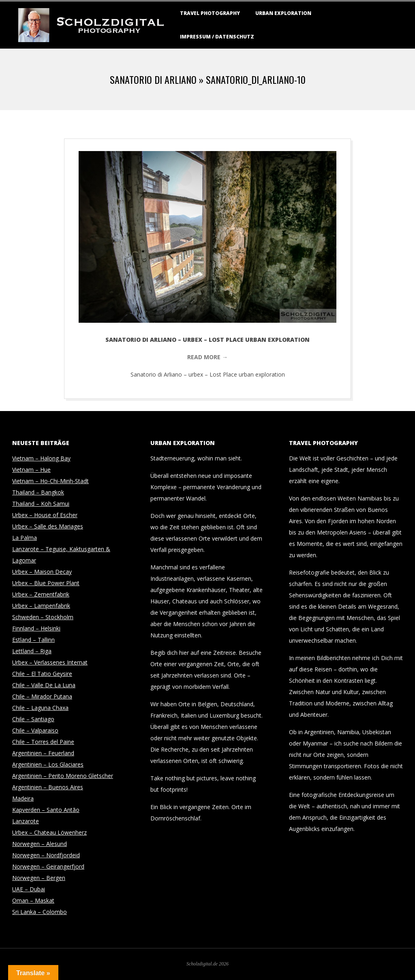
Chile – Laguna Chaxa (40, 708)
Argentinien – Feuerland (43, 753)
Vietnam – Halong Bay (41, 458)
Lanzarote (26, 821)
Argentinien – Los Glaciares (48, 764)
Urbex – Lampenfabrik (41, 606)
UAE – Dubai (29, 889)
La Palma (25, 538)
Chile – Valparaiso (35, 730)
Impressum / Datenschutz (217, 37)
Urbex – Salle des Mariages (48, 526)
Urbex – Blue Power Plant (46, 583)
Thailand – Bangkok (38, 492)
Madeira (23, 798)
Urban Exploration (283, 13)
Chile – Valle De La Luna (44, 685)
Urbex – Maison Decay (42, 572)
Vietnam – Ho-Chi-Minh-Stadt (50, 481)
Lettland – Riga (32, 651)
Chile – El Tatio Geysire (42, 674)
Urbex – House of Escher (45, 515)
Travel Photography (210, 13)
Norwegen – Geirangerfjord (48, 866)
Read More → (207, 357)
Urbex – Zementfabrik (41, 594)
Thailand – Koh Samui (41, 504)
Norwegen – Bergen (39, 878)
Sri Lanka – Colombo (40, 912)
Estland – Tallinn (33, 640)
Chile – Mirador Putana (42, 696)
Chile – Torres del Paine (43, 742)
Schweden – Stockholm (43, 617)
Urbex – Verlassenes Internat (50, 662)
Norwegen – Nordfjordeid (46, 855)
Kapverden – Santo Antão (46, 810)
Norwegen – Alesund (40, 844)
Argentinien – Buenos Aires (48, 787)
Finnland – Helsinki (36, 628)
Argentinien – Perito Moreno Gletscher (63, 776)
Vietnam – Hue (31, 470)
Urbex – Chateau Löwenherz (49, 832)
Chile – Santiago (33, 719)
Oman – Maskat (33, 900)
